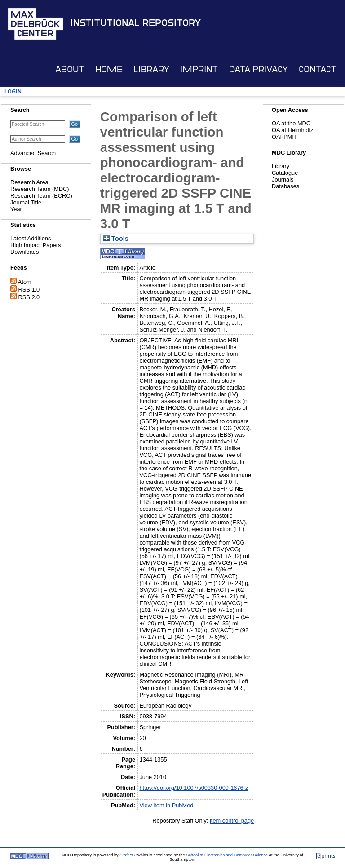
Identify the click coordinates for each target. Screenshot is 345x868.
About (70, 69)
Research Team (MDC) (40, 189)
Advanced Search (33, 153)
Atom (25, 282)
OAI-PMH (284, 137)
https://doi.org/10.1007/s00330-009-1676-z (194, 788)
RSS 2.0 (29, 297)
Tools (116, 239)
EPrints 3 (128, 855)
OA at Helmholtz (292, 130)
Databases (285, 186)
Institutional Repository (136, 23)
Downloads (24, 252)
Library (151, 69)
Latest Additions (31, 238)
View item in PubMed (166, 805)
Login (13, 91)
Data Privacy (259, 69)
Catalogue (285, 173)
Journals (283, 179)
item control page (232, 821)
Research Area (29, 182)
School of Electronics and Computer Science (227, 855)
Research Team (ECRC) (41, 196)
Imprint (199, 69)
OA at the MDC (291, 123)
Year (16, 209)
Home (109, 69)
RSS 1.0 (29, 290)
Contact (318, 69)
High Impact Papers (35, 245)
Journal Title (26, 202)
